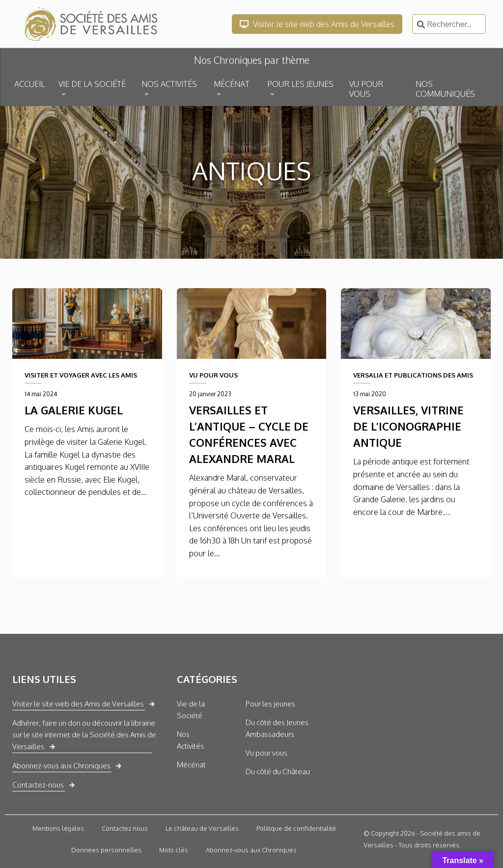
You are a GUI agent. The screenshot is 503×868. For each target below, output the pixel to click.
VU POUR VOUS (366, 89)
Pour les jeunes (270, 704)
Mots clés (174, 850)
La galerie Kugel (74, 410)
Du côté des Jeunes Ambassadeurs (277, 728)
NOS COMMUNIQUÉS (445, 89)
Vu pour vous (266, 753)
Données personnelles (106, 850)
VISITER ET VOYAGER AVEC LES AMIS (81, 375)
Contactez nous (125, 828)
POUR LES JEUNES (300, 84)
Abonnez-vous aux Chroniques (61, 766)
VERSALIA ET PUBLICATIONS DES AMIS (413, 375)
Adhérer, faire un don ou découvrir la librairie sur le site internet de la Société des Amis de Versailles (84, 735)
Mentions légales (58, 828)
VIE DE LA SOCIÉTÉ (92, 84)
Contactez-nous (38, 785)
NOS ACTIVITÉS (169, 84)
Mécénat (191, 765)
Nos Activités (190, 740)
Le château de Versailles (202, 828)
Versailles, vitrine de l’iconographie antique (408, 426)
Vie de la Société (191, 710)
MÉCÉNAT (232, 84)
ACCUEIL (29, 84)
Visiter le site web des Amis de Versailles (317, 24)
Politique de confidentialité (296, 828)
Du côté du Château (278, 772)
